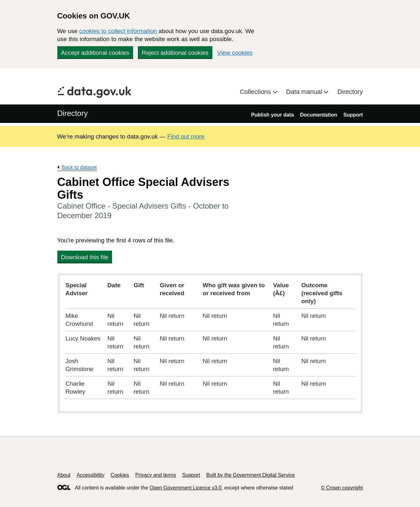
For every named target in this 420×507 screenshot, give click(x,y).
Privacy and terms (156, 475)
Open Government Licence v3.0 (186, 488)
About (64, 475)
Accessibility (91, 475)
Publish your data (273, 115)
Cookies (120, 475)
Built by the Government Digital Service (251, 475)
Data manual (305, 92)
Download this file (85, 257)
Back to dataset (79, 167)
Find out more (186, 136)
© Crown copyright (342, 488)
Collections (256, 92)
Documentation (318, 115)
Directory (350, 92)
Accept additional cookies (95, 53)
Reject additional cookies (175, 53)
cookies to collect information (118, 31)
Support (353, 115)
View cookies (235, 53)
